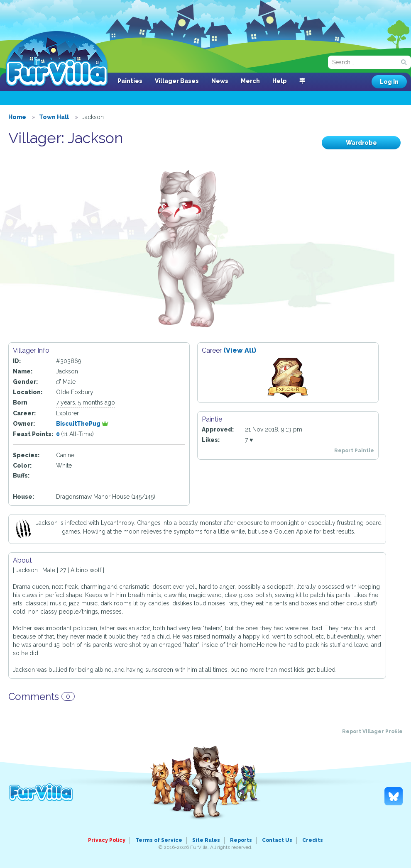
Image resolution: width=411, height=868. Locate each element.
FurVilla (57, 59)
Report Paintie (354, 451)
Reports (241, 840)
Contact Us (277, 840)
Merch (250, 81)
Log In (389, 82)
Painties (130, 81)
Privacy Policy (107, 840)
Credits (313, 840)
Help (280, 81)
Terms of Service (159, 840)
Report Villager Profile (372, 731)
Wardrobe (361, 143)
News (220, 81)
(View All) (240, 350)
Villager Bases (177, 81)
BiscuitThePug (82, 424)
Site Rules (206, 840)
